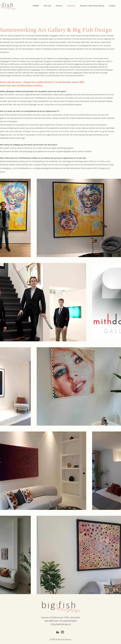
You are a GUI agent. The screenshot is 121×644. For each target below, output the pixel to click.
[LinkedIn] (58, 632)
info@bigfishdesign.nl (61, 624)
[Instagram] (62, 632)
